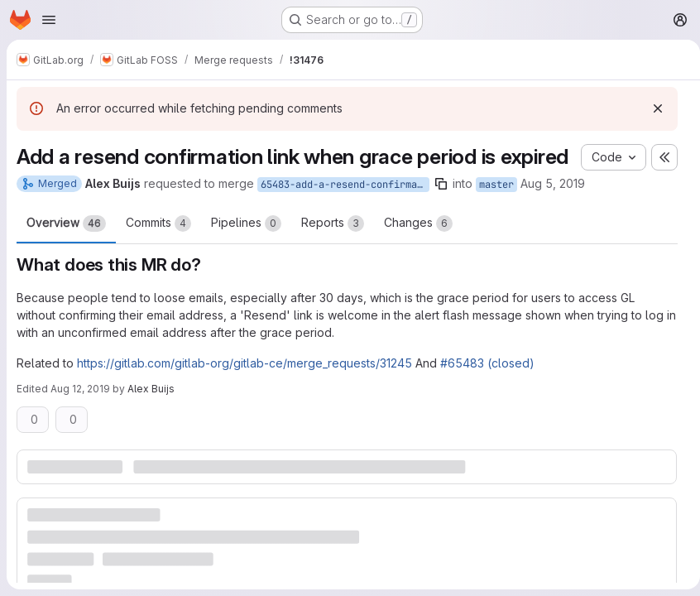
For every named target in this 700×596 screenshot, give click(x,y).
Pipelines (246, 249)
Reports (333, 249)
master (496, 210)
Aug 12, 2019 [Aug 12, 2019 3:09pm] (80, 414)
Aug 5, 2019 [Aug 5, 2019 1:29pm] (553, 209)
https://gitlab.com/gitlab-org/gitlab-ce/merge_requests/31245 (245, 389)
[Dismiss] (651, 108)
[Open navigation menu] (49, 20)
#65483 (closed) (487, 389)
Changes (418, 249)
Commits (158, 249)
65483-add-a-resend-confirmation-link (345, 210)
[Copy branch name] (441, 209)
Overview (66, 249)
